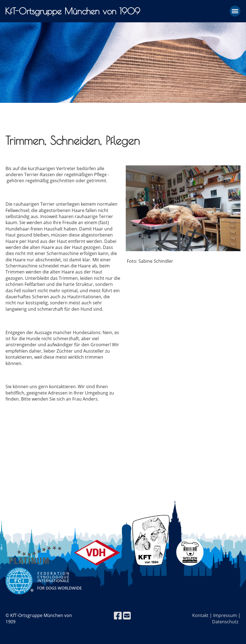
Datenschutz (225, 622)
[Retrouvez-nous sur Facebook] (118, 615)
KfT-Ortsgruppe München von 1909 (73, 11)
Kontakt (200, 615)
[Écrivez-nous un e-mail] (127, 615)
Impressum (225, 615)
